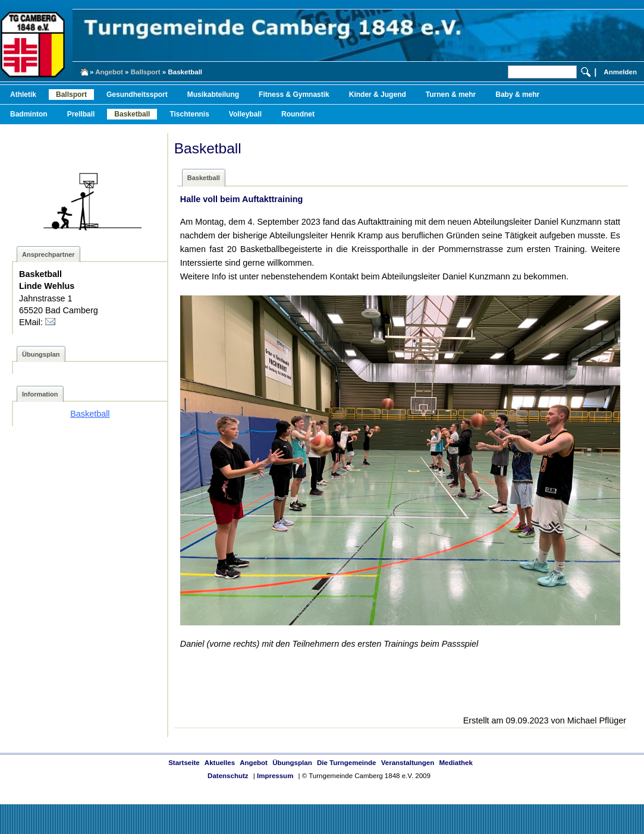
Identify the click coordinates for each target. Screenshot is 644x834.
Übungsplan (292, 763)
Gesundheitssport (137, 95)
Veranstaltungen (408, 763)
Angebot (109, 72)
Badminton (29, 114)
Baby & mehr (517, 95)
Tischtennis (189, 114)
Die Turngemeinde (347, 763)
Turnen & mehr (451, 95)
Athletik (23, 95)
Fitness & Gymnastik (294, 95)
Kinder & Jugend (378, 95)
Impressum (275, 776)
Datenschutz (228, 776)
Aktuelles (220, 763)
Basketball (132, 114)
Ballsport (146, 72)
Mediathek (456, 763)
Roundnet (298, 114)
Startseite (184, 763)
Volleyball (245, 114)
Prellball (81, 114)
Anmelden (620, 72)
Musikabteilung (213, 95)
